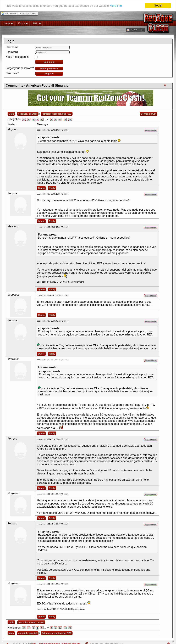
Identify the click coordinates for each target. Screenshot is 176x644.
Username (12, 47)
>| (70, 119)
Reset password (49, 68)
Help (35, 24)
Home (6, 24)
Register (49, 74)
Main (11, 114)
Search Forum (148, 114)
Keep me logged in (17, 57)
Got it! (158, 6)
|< (24, 119)
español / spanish (28, 114)
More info (116, 6)
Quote (41, 188)
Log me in (49, 62)
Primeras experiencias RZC (57, 114)
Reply (52, 188)
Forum (21, 24)
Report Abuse (151, 130)
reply (11, 622)
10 (60, 119)
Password (12, 52)
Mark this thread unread (31, 622)
